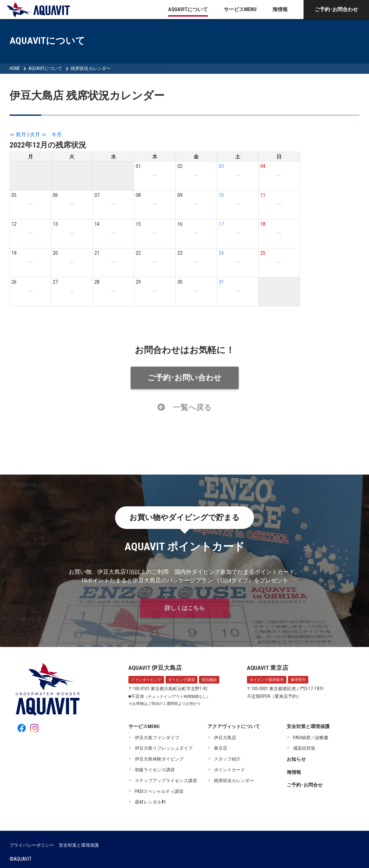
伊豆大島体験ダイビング (159, 759)
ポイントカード (229, 770)
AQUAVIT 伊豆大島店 (155, 668)
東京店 (221, 748)
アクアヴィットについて (234, 726)
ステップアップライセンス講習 (166, 781)
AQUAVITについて (188, 9)
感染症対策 (304, 748)
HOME (15, 68)
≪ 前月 (18, 134)
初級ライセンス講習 (155, 770)
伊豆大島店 (225, 738)
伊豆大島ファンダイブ (157, 738)
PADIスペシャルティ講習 (159, 791)
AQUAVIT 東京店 (268, 668)
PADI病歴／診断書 (311, 738)
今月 (57, 134)
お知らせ (296, 759)
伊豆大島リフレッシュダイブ (164, 748)
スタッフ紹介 (227, 759)
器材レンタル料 (150, 802)
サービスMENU (240, 9)
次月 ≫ (38, 134)
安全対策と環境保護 (308, 726)
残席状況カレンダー (91, 68)
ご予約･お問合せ (305, 785)
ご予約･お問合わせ (336, 9)
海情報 (280, 9)
